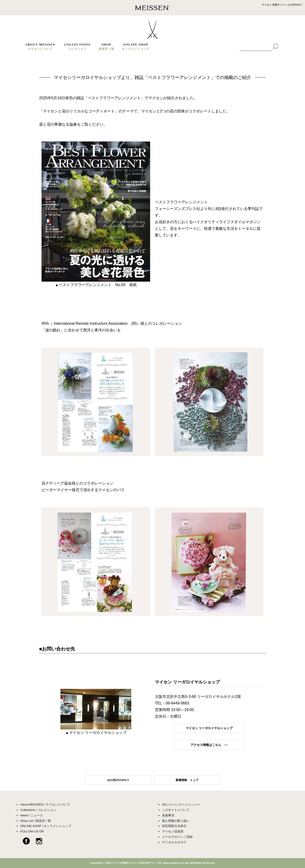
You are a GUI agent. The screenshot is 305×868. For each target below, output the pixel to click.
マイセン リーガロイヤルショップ (209, 728)
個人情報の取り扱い (176, 821)
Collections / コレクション (38, 810)
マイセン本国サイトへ (275, 5)
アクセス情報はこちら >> (209, 745)
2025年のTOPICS (118, 780)
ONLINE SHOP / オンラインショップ (46, 826)
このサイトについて (176, 810)
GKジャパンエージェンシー (181, 804)
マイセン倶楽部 (173, 831)
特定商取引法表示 (174, 826)
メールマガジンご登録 (177, 837)
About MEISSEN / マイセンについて (45, 804)
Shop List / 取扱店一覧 (36, 821)
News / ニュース (32, 815)
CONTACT (297, 5)
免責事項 (168, 815)
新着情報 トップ (187, 780)
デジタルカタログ (174, 842)
